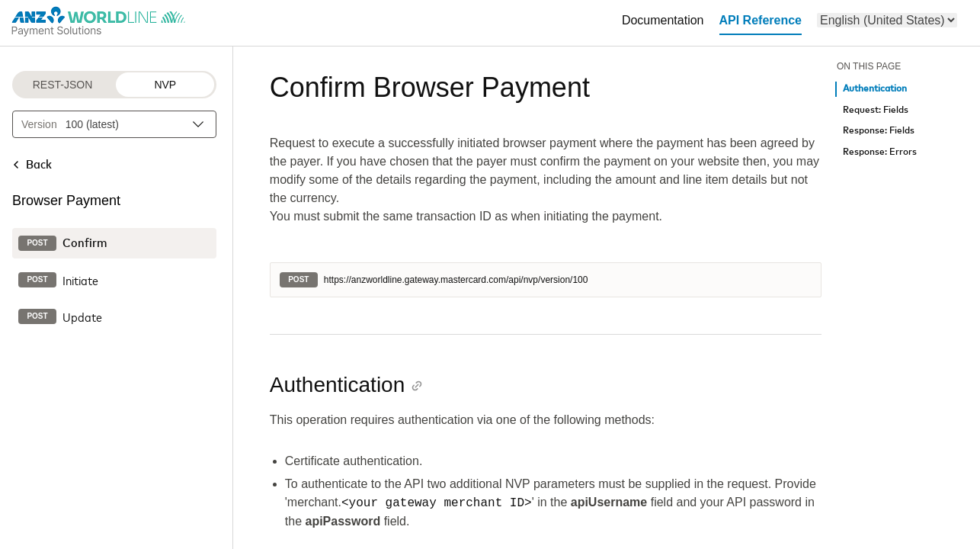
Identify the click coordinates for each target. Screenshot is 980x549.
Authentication (875, 89)
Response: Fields (879, 131)
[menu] (887, 20)
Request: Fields (876, 110)
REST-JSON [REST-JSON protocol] (63, 85)
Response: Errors (880, 152)
